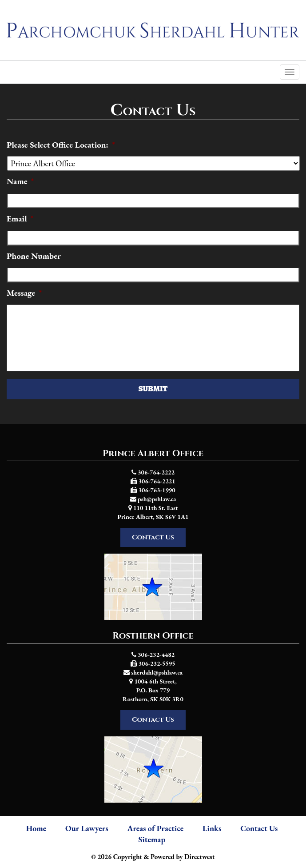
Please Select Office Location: (61, 145)
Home (36, 828)
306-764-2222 (156, 472)
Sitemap (152, 839)
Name (20, 181)
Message (24, 293)
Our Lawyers (87, 828)
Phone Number (34, 256)
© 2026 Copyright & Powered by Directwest (153, 857)
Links (212, 828)
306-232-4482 (156, 655)
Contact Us (153, 537)
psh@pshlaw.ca (157, 499)
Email (20, 219)
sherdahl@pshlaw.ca (157, 672)
